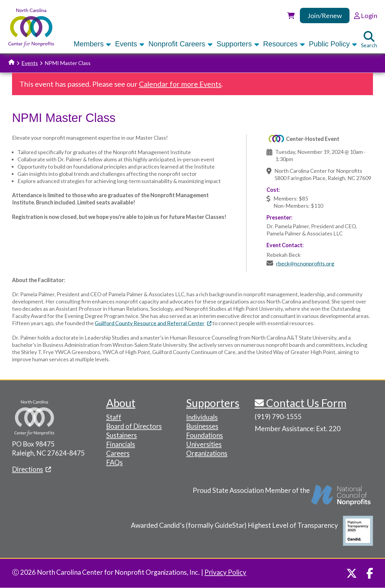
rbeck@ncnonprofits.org (305, 263)
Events (130, 44)
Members (92, 44)
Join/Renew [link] (325, 16)
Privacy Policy (225, 572)
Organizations (207, 453)
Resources (284, 44)
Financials (121, 444)
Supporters (238, 44)
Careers (118, 453)
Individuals (202, 417)
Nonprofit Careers (180, 44)
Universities (204, 444)
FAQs (114, 462)
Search (369, 40)
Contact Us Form (305, 403)
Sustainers (122, 435)
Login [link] (366, 16)
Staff (114, 417)
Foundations (205, 435)
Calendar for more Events (180, 84)
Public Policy (333, 44)
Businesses (202, 426)
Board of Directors (134, 426)
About (121, 403)
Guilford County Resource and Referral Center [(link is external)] (153, 323)
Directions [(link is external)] (32, 469)
